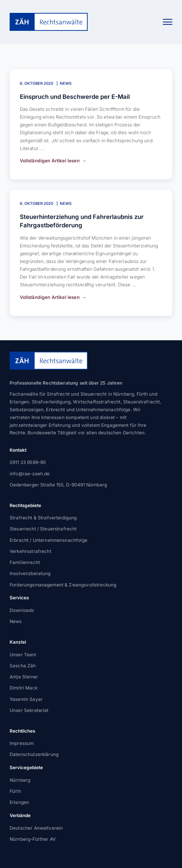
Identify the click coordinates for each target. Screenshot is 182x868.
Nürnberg (20, 780)
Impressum (22, 743)
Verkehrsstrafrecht (30, 551)
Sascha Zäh (23, 666)
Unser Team (23, 655)
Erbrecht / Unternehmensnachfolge (49, 540)
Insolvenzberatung (30, 573)
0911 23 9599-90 (28, 462)
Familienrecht (25, 562)
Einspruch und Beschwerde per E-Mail (75, 97)
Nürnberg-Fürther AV (33, 839)
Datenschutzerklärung (34, 754)
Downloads (22, 610)
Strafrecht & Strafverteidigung (43, 518)
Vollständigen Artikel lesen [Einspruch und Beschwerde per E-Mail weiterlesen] (50, 161)
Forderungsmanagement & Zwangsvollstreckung (63, 585)
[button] (168, 22)
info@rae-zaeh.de (30, 474)
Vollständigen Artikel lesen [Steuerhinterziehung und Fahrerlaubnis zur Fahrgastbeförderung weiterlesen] (50, 297)
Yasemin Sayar (26, 699)
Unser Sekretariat (29, 710)
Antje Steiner (24, 677)
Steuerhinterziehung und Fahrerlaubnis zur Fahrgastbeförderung (82, 221)
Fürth (15, 791)
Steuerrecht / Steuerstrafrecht (43, 529)
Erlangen (19, 802)
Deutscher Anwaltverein (36, 828)
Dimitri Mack (24, 688)
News (66, 83)
